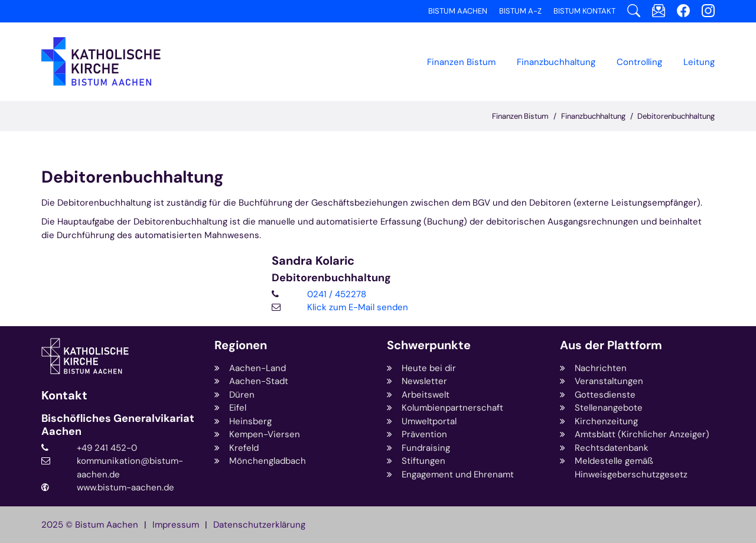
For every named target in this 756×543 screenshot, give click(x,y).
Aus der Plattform (611, 345)
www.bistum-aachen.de (126, 487)
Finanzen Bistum (461, 62)
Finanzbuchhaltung (593, 116)
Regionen (241, 345)
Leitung (699, 62)
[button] (556, 62)
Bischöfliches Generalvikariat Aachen (118, 425)
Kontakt (64, 396)
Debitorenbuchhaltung (676, 116)
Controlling (639, 62)
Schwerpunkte (429, 345)
